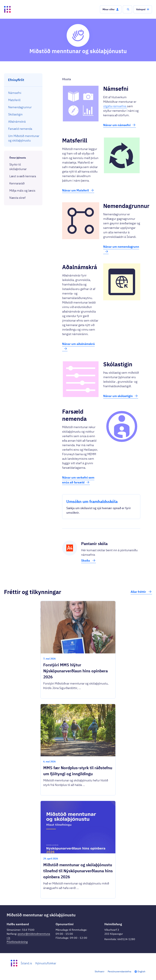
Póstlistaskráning (17, 942)
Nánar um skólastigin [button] (121, 396)
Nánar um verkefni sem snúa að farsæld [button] (78, 480)
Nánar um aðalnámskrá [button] (78, 346)
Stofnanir (100, 971)
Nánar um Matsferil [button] (78, 190)
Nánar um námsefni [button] (120, 125)
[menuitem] (23, 93)
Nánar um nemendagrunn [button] (121, 249)
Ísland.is (26, 963)
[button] (111, 9)
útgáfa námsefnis (115, 106)
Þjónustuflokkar (46, 963)
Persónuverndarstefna (119, 971)
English (141, 971)
